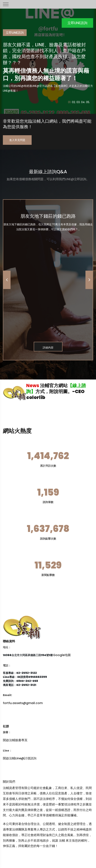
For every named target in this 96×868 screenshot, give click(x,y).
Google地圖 (62, 655)
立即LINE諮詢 (77, 23)
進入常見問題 (17, 140)
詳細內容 (48, 348)
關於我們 (9, 782)
